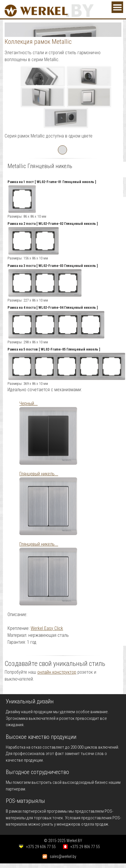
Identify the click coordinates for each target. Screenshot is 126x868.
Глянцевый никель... (39, 474)
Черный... (28, 403)
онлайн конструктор (57, 672)
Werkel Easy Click (47, 628)
